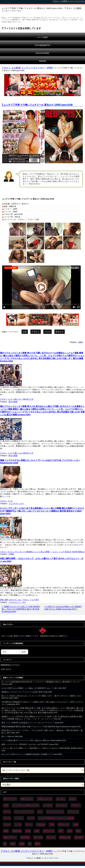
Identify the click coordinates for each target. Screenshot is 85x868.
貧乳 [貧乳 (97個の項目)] (13, 844)
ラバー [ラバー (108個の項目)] (29, 825)
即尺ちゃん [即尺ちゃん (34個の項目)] (64, 825)
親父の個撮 (13, 402)
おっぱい (18, 600)
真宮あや (68, 552)
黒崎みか (81, 552)
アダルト (36, 332)
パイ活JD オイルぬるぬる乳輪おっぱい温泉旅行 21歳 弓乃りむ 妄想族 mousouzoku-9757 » (63, 608)
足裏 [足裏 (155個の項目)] (22, 844)
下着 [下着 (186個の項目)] (52, 825)
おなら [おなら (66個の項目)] (73, 799)
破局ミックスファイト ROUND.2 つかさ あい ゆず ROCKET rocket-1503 (30, 744)
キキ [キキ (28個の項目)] (40, 812)
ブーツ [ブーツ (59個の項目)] (18, 825)
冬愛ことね (18, 453)
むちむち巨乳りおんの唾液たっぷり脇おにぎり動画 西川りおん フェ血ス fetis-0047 (34, 688)
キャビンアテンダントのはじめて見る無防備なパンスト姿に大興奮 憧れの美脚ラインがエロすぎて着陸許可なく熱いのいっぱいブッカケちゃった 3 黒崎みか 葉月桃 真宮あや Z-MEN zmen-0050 (42, 511)
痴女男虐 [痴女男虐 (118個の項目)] (25, 837)
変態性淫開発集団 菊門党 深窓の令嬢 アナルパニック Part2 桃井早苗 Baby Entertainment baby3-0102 (41, 727)
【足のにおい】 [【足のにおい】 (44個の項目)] (45, 799)
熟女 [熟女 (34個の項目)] (78, 831)
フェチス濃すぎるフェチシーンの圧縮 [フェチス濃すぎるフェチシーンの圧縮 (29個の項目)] (56, 818)
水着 (24, 399)
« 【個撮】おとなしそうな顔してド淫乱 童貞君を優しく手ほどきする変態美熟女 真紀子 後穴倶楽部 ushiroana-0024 (21, 609)
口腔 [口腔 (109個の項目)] (76, 825)
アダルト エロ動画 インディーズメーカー (23, 68)
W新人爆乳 (4, 600)
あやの (12, 600)
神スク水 (30, 399)
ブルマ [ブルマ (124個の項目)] (7, 825)
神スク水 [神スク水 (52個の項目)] (38, 837)
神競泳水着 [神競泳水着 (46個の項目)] (65, 837)
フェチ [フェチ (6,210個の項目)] (31, 818)
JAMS (50, 68)
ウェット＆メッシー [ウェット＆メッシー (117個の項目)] (24, 812)
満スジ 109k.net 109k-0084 (12, 737)
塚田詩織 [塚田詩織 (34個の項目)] (17, 831)
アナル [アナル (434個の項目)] (7, 812)
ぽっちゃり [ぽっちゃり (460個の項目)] (62, 805)
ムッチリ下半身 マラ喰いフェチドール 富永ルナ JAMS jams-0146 (38, 105)
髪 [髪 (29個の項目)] (30, 844)
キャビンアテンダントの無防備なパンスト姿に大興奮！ (29, 552)
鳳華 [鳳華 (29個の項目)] (37, 844)
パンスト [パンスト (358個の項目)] (19, 818)
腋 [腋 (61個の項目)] (5, 844)
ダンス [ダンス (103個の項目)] (7, 818)
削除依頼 (43, 61)
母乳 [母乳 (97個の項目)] (61, 831)
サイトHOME (43, 37)
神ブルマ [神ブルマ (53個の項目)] (51, 837)
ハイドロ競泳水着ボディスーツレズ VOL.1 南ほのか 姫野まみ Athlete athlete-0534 (34, 740)
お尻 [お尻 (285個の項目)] (6, 805)
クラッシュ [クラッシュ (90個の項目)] (73, 812)
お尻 (25, 332)
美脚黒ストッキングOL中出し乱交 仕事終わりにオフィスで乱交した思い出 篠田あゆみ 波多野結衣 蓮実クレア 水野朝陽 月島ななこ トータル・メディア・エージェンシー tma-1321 (42, 718)
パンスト (55, 552)
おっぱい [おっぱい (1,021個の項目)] (61, 799)
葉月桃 (75, 552)
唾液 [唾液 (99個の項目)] (6, 831)
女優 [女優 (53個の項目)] (28, 831)
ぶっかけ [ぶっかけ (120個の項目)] (48, 805)
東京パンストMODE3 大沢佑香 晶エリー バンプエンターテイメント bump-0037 (33, 723)
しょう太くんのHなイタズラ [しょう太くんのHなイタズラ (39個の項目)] (26, 805)
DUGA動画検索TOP (42, 45)
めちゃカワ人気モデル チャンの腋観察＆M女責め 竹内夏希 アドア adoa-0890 (32, 754)
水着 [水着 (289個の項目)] (70, 831)
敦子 (37, 600)
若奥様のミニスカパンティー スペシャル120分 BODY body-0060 (27, 692)
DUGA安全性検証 (42, 53)
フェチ (48, 332)
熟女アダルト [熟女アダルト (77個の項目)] (10, 837)
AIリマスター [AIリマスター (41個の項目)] (10, 799)
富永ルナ (60, 332)
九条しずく (18, 399)
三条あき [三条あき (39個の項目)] (41, 825)
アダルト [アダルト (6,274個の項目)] (76, 805)
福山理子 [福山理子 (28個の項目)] (79, 837)
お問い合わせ (6, 669)
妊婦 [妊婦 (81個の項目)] (37, 831)
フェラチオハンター (16, 504)
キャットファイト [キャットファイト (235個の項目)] (55, 812)
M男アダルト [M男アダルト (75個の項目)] (27, 799)
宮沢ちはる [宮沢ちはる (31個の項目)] (49, 831)
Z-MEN (11, 554)
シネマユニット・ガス (17, 602)
